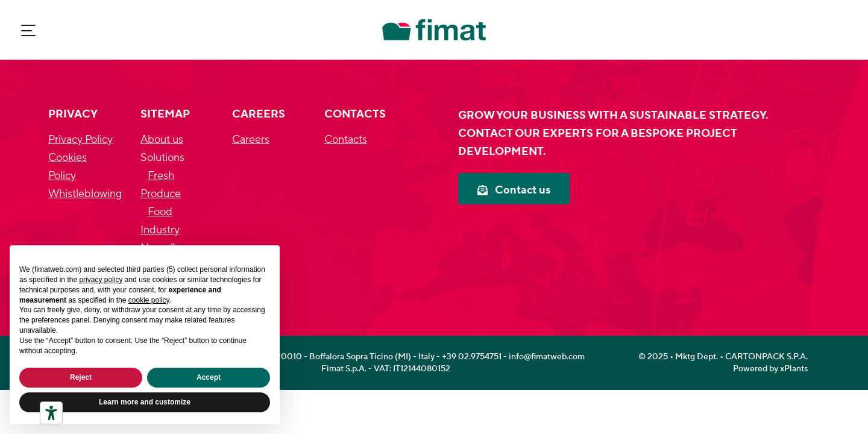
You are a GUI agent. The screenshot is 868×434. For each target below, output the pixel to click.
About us (162, 140)
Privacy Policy (80, 140)
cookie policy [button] (149, 300)
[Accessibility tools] (51, 413)
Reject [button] (81, 377)
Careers (251, 140)
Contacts (346, 140)
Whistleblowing (85, 194)
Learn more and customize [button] (145, 402)
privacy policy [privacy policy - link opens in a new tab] (101, 280)
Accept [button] (209, 377)
